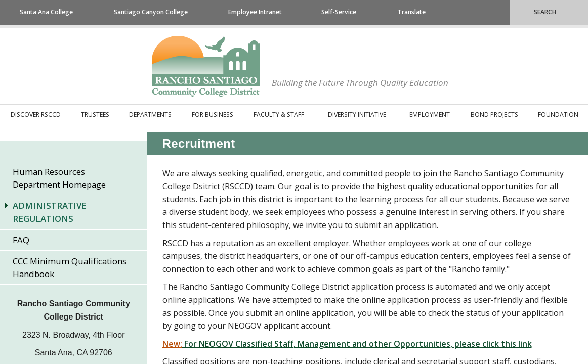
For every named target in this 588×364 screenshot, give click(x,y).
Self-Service (339, 12)
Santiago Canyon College (151, 12)
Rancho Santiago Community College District (206, 66)
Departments (150, 115)
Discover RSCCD (36, 115)
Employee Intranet (255, 12)
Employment (430, 115)
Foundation (558, 115)
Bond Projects (494, 115)
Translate (411, 12)
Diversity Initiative (357, 115)
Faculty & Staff (279, 115)
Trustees (95, 115)
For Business (213, 115)
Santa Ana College (46, 12)
